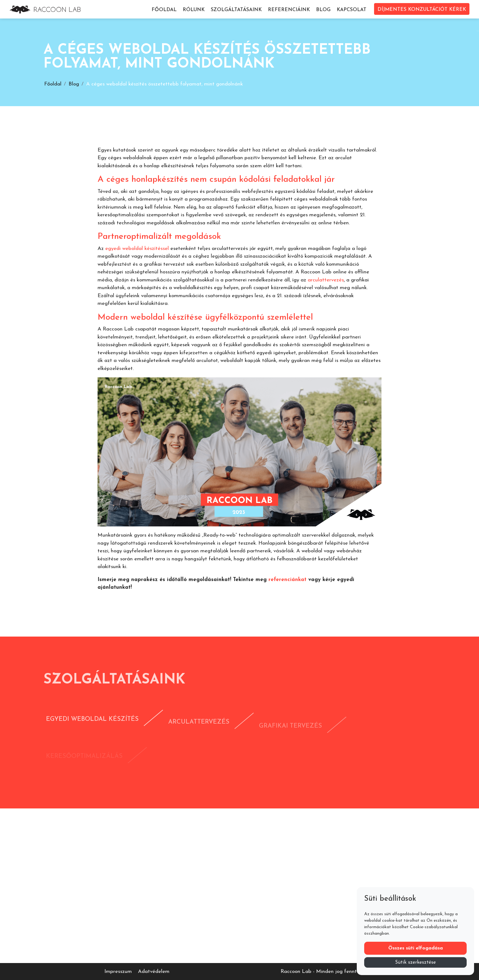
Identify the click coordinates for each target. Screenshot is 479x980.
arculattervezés (326, 280)
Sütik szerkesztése (415, 962)
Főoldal (164, 10)
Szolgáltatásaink (236, 10)
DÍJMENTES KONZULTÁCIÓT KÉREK (422, 10)
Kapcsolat (352, 10)
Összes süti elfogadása (416, 948)
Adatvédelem (154, 972)
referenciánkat (287, 580)
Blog (323, 10)
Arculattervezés (199, 731)
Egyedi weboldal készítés (92, 726)
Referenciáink (289, 10)
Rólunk (194, 10)
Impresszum (118, 972)
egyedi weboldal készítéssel (137, 249)
